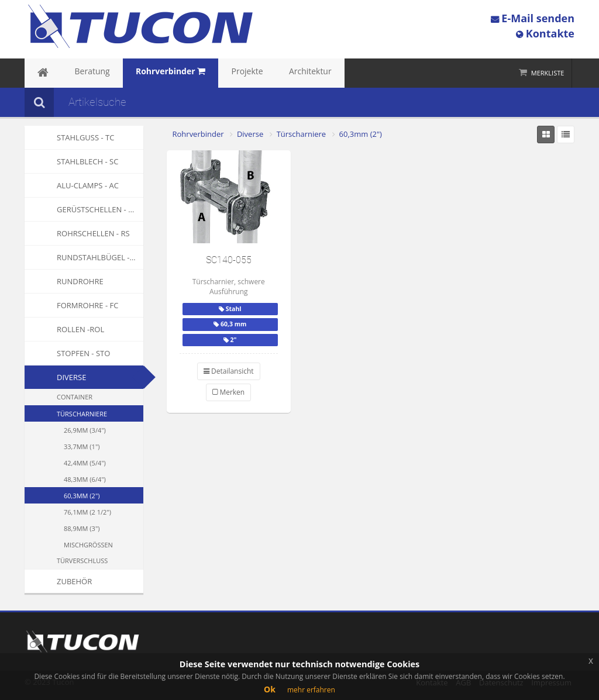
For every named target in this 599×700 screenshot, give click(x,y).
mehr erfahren (311, 690)
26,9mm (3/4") (85, 430)
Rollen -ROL (64, 329)
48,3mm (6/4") (85, 479)
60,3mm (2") (82, 496)
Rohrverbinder (198, 134)
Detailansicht (229, 371)
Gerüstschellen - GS (81, 209)
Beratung (78, 73)
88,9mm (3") (82, 528)
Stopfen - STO (67, 353)
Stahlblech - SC (71, 161)
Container (75, 397)
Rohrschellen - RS (77, 233)
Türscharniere (82, 414)
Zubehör (58, 581)
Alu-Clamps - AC (72, 185)
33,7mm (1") (82, 446)
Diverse (71, 377)
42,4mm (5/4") (85, 463)
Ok (270, 689)
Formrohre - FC (71, 305)
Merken (228, 392)
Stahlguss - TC (69, 137)
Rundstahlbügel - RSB (84, 257)
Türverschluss (82, 561)
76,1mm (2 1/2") (87, 512)
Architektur (262, 73)
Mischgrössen (88, 545)
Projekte (210, 73)
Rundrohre (64, 281)
